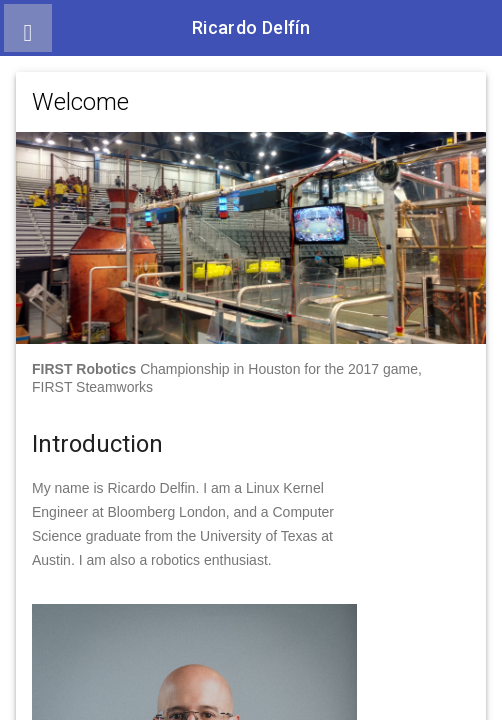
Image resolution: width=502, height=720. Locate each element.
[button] (28, 28)
